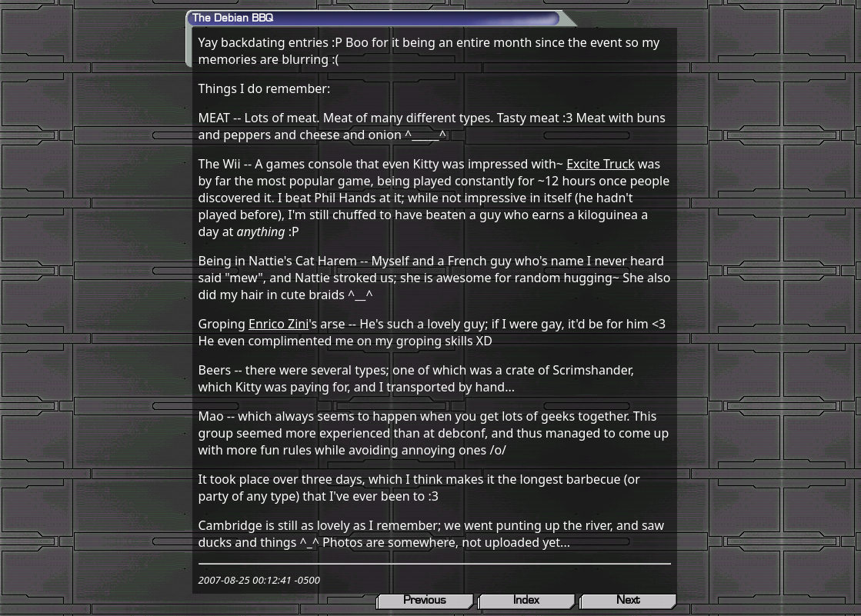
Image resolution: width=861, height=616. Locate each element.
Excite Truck (601, 164)
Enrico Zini (279, 324)
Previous (425, 600)
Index (526, 600)
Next (628, 600)
